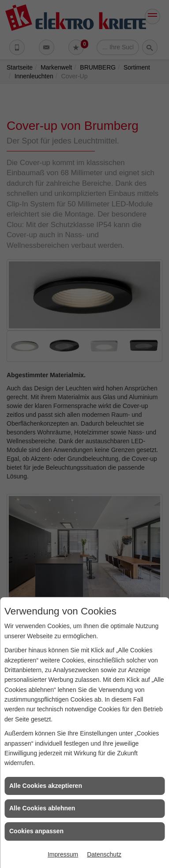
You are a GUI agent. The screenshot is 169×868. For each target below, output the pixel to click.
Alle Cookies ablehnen (42, 808)
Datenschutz (104, 854)
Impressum (63, 854)
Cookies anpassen (36, 831)
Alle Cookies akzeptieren (46, 786)
